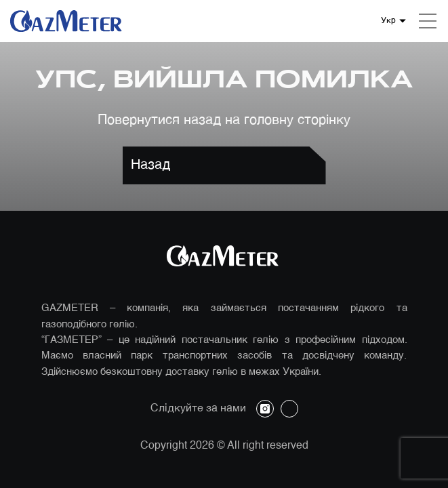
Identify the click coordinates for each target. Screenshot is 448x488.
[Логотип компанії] (68, 21)
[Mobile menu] (428, 21)
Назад (150, 165)
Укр (388, 21)
